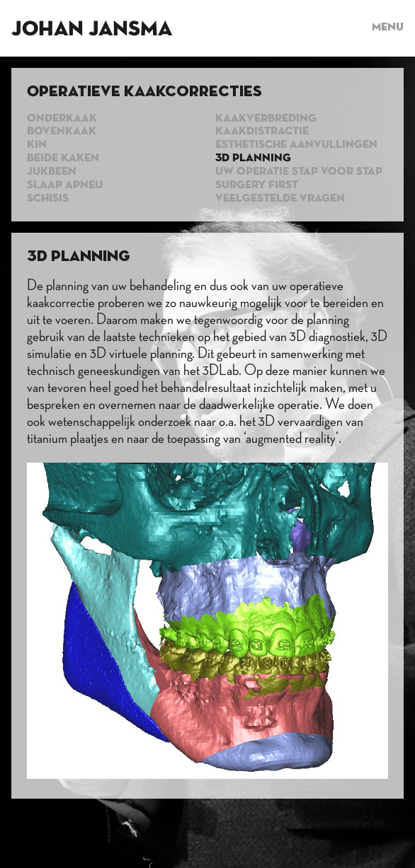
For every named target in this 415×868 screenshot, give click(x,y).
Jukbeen (52, 172)
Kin (37, 145)
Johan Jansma (92, 30)
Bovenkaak (62, 132)
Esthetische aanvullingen (296, 145)
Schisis (48, 199)
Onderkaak (62, 119)
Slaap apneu (65, 185)
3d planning (253, 158)
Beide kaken (63, 158)
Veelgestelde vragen (280, 199)
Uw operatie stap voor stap (299, 172)
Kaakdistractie (262, 132)
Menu (388, 28)
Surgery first (257, 185)
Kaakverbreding (266, 119)
